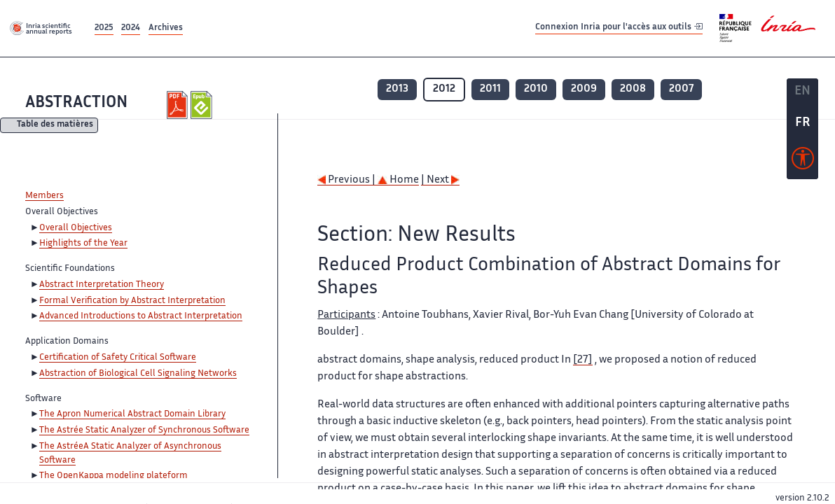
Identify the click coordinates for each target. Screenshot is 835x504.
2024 (131, 28)
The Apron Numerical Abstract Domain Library (132, 414)
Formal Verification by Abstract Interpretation (132, 301)
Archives (166, 28)
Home (398, 180)
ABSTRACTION (76, 103)
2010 (536, 89)
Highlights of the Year (83, 244)
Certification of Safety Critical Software (118, 358)
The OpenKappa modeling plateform (113, 476)
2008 (633, 89)
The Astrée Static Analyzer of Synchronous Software (144, 430)
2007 (681, 89)
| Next (440, 180)
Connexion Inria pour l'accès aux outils (619, 28)
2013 (397, 89)
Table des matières (55, 126)
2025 (104, 28)
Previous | (347, 180)
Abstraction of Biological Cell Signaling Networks (138, 374)
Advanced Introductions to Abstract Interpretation (141, 316)
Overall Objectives (76, 228)
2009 (584, 89)
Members (44, 196)
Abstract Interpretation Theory (102, 285)
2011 (490, 89)
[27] (583, 360)
